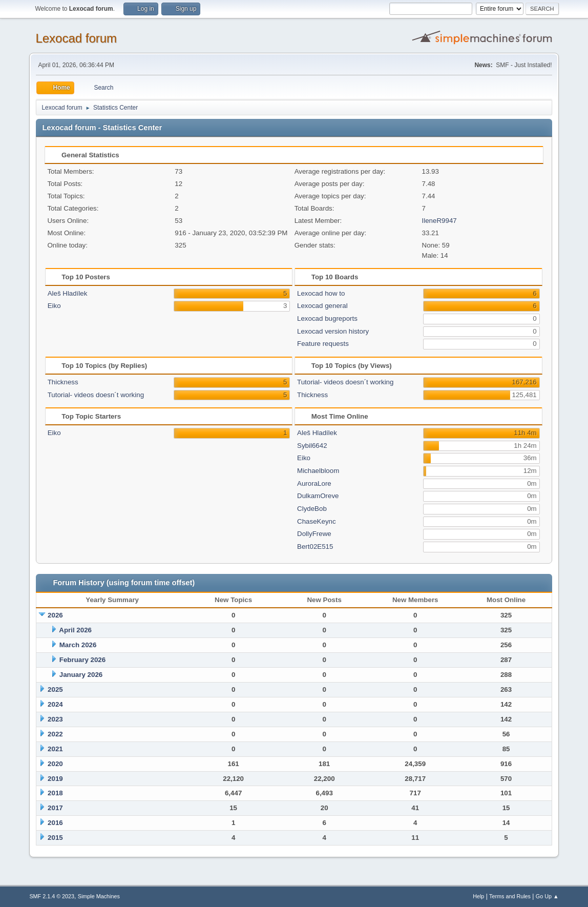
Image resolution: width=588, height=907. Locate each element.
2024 (55, 704)
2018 (55, 793)
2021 (55, 749)
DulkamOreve (318, 496)
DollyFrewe (314, 534)
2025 (55, 689)
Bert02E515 (315, 547)
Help (478, 896)
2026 (55, 615)
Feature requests (323, 344)
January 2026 (81, 675)
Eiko (54, 306)
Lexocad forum (76, 38)
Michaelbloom (318, 471)
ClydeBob (312, 509)
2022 (55, 734)
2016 (55, 823)
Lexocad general (322, 306)
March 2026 (78, 645)
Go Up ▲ (547, 896)
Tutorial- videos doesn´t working (96, 395)
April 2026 (75, 630)
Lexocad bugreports (327, 318)
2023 (55, 719)
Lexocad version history (333, 331)
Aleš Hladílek (68, 293)
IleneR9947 (439, 221)
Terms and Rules (510, 896)
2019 (55, 779)
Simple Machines (99, 896)
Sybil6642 (312, 446)
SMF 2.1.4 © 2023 (52, 896)
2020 (55, 764)
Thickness (63, 382)
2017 (55, 808)
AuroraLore (314, 483)
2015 (55, 838)
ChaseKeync (317, 521)
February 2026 (82, 660)
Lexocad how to (321, 293)
